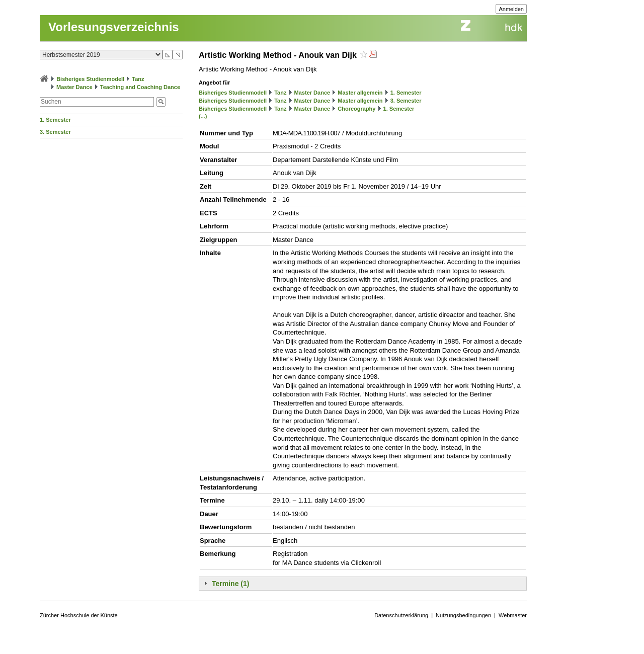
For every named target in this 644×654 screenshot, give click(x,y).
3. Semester (55, 132)
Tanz (138, 79)
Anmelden (511, 9)
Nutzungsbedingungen (463, 615)
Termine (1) (230, 584)
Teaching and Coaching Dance (140, 87)
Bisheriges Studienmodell (90, 79)
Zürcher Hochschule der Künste (79, 615)
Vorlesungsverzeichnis (114, 27)
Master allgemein (360, 93)
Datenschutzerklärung (401, 615)
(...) (203, 116)
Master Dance (74, 87)
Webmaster (513, 615)
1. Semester (55, 120)
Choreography (356, 109)
